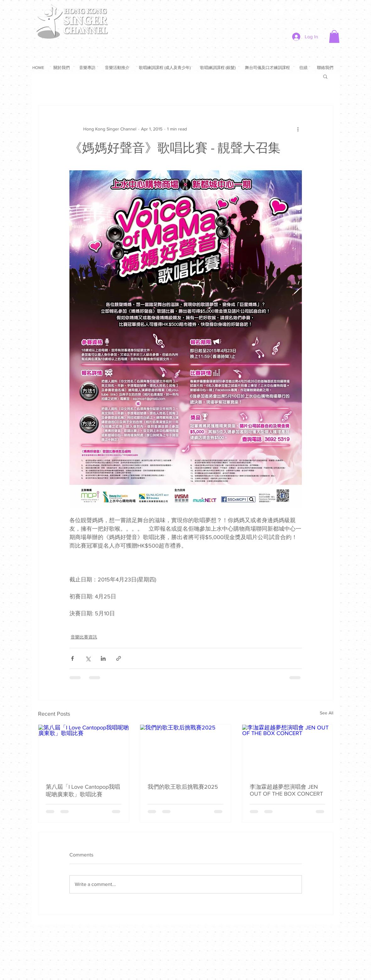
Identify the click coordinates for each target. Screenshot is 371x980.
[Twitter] (295, 10)
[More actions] (298, 129)
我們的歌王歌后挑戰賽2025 (183, 787)
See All (327, 713)
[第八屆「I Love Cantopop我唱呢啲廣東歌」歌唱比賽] (84, 750)
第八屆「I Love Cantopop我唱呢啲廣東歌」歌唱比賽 (83, 791)
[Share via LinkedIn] (103, 658)
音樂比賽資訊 (84, 637)
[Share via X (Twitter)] (88, 658)
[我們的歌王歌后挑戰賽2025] (185, 750)
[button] (334, 37)
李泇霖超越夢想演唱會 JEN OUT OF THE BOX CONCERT (286, 790)
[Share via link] (119, 658)
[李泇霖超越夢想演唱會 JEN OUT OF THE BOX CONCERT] (288, 750)
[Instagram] (328, 10)
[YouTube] (311, 10)
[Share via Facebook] (72, 658)
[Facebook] (278, 10)
